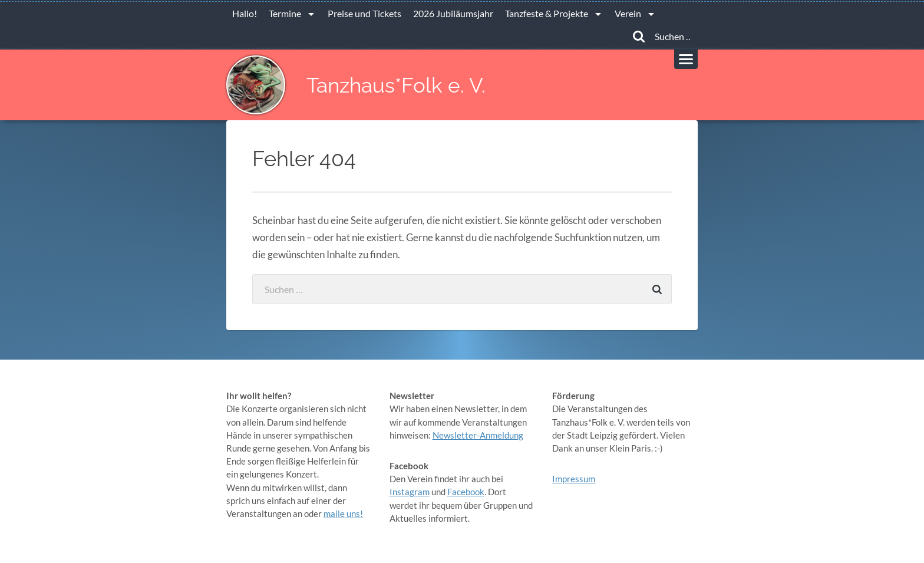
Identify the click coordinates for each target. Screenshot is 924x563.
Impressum (574, 479)
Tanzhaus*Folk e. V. (396, 85)
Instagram (410, 492)
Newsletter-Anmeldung (478, 435)
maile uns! (343, 513)
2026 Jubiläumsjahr (453, 13)
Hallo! (245, 13)
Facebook (466, 492)
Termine (285, 13)
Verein (628, 13)
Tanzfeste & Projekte (547, 13)
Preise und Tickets (364, 13)
